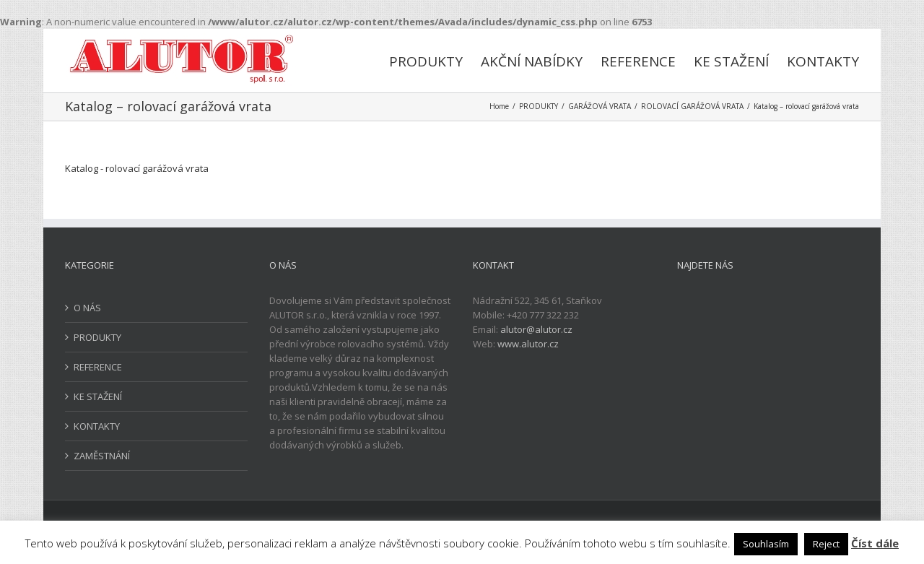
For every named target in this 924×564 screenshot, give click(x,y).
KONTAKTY (97, 426)
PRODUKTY (97, 337)
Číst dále (875, 543)
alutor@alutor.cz (536, 329)
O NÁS (87, 308)
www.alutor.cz (528, 344)
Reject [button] (826, 544)
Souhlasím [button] (766, 544)
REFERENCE (98, 367)
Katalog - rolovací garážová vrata (137, 168)
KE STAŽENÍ (98, 396)
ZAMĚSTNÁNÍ (102, 456)
